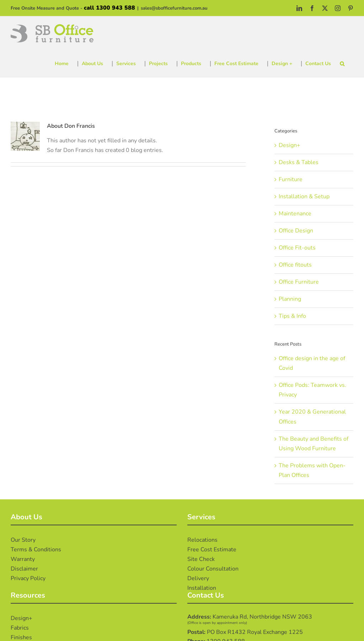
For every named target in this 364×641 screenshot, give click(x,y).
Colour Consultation (213, 569)
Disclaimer (24, 569)
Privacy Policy (28, 578)
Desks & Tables (299, 162)
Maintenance (295, 214)
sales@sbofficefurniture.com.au (174, 8)
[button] (342, 64)
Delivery (198, 578)
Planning (290, 299)
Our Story (23, 540)
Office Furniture (299, 282)
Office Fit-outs (297, 248)
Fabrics (20, 628)
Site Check (201, 559)
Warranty (23, 559)
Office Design (296, 231)
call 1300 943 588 (109, 8)
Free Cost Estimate (212, 550)
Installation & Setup (304, 196)
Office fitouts (295, 265)
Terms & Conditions (36, 550)
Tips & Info (292, 316)
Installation (202, 588)
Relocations (202, 540)
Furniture (291, 179)
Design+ (290, 145)
